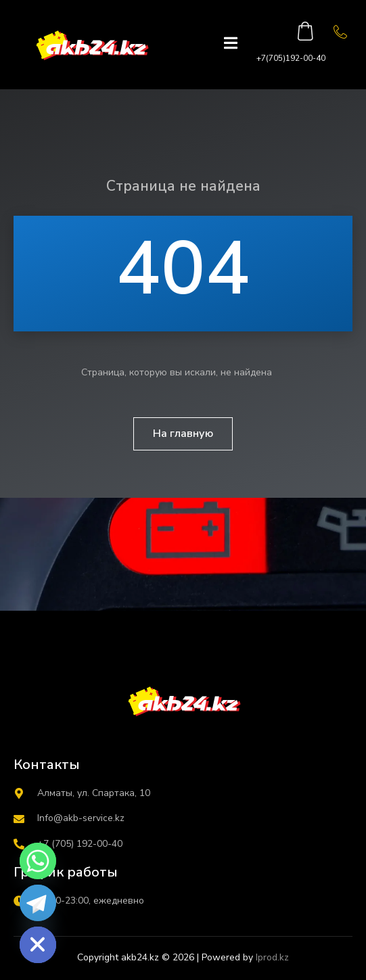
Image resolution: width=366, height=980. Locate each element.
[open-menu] (231, 45)
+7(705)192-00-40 (291, 58)
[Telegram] (38, 903)
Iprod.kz (272, 957)
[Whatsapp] (38, 861)
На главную (183, 434)
